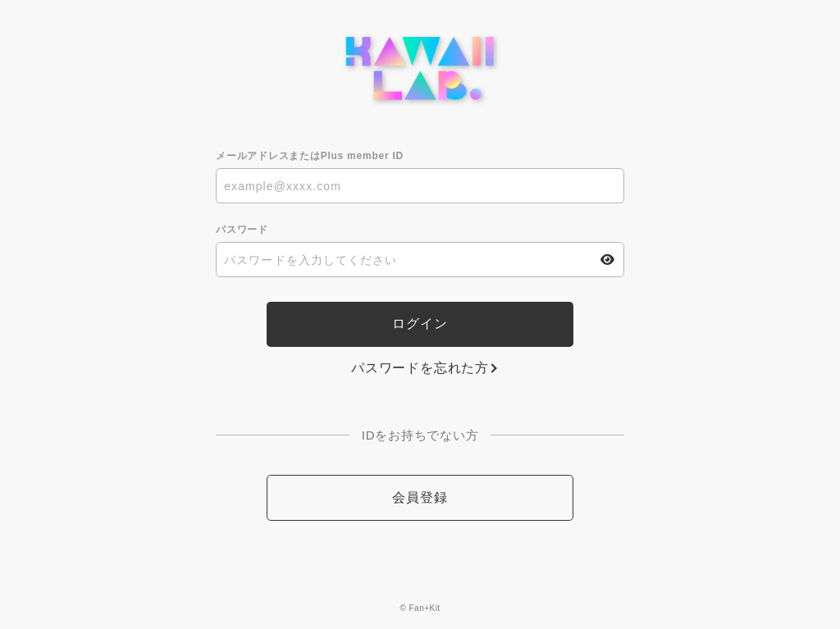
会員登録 (420, 497)
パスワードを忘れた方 (420, 368)
